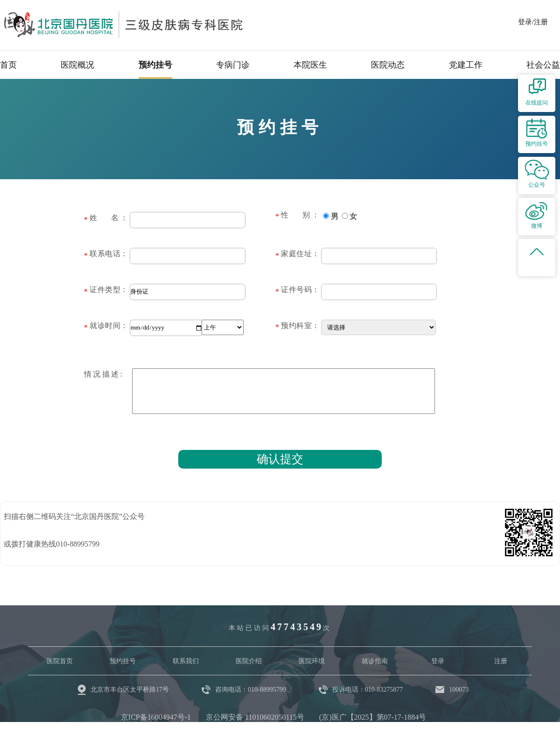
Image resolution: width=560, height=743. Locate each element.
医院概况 (77, 65)
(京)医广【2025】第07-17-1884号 (373, 717)
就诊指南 (375, 661)
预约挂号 (155, 65)
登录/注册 (533, 22)
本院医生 (310, 65)
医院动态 (388, 65)
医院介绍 (249, 661)
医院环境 (312, 661)
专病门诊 (233, 65)
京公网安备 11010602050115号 (255, 717)
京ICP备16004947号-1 (156, 717)
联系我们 (186, 661)
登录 (438, 661)
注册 (501, 661)
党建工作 (466, 65)
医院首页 (60, 661)
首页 (8, 65)
